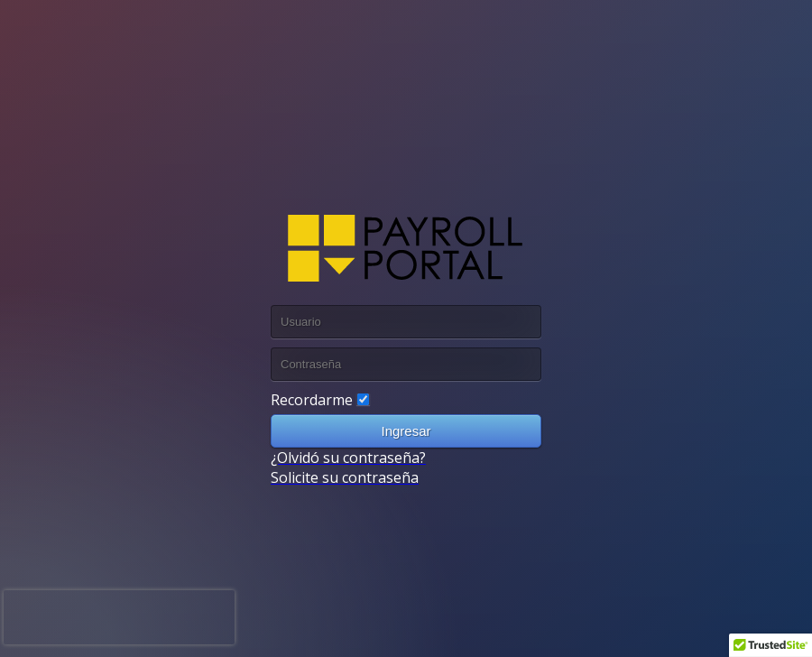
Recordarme (312, 400)
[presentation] (119, 617)
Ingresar (406, 431)
